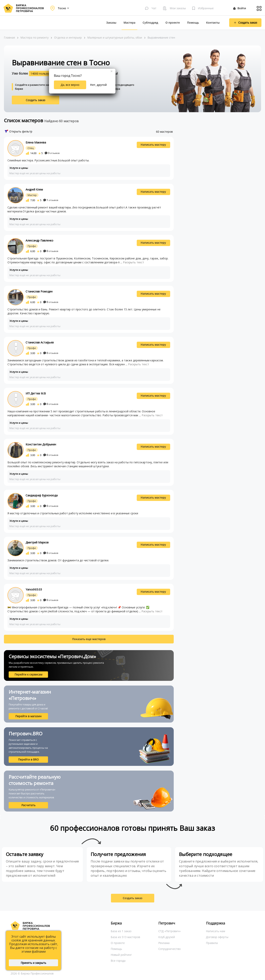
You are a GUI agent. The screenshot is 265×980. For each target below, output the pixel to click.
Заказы (111, 23)
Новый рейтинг (121, 955)
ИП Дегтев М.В (36, 393)
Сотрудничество (169, 949)
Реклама (164, 943)
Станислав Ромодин (39, 291)
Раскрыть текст (133, 262)
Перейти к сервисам (28, 674)
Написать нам (216, 931)
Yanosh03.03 (34, 589)
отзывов (52, 153)
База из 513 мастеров (125, 937)
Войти (240, 8)
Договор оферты (217, 937)
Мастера (129, 23)
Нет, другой (98, 85)
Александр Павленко (39, 240)
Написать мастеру (153, 145)
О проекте (173, 23)
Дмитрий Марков (37, 542)
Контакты (213, 23)
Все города (118, 961)
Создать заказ (36, 100)
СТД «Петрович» (169, 931)
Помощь (193, 23)
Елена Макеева (36, 142)
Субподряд (150, 23)
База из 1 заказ (121, 931)
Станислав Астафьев (40, 342)
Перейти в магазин (28, 716)
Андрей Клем (34, 189)
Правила (212, 943)
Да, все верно (70, 85)
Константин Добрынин (41, 444)
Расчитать (28, 805)
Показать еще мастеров (89, 639)
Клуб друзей (167, 937)
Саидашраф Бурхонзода (42, 495)
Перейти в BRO (28, 759)
